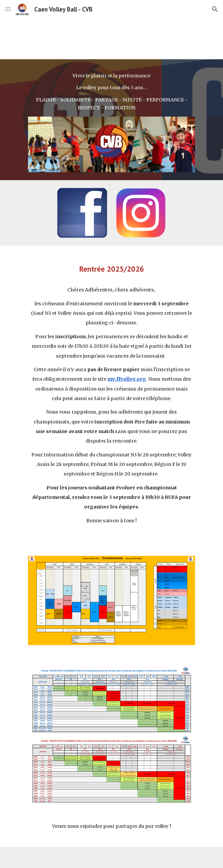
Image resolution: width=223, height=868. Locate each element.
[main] (111, 92)
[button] (8, 9)
